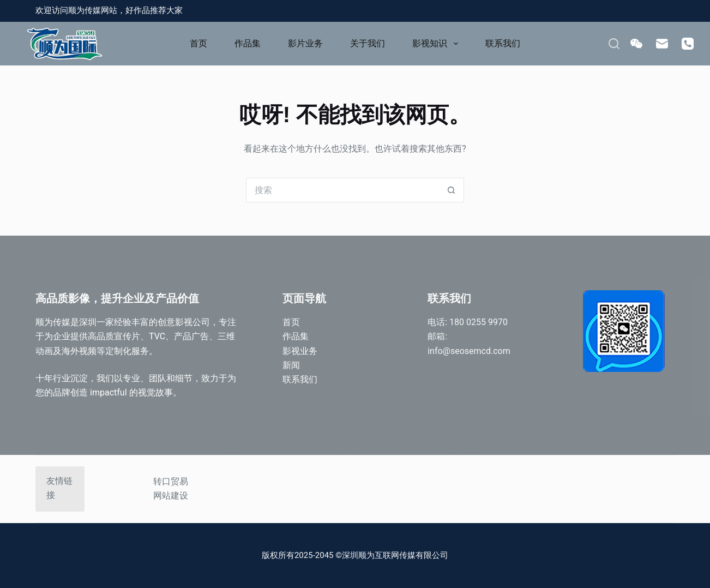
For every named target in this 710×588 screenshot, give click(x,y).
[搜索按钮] (452, 190)
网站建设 (171, 496)
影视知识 (437, 44)
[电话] (688, 44)
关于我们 (368, 43)
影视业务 (300, 351)
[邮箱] (662, 44)
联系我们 (503, 43)
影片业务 (305, 43)
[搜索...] (343, 190)
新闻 (291, 365)
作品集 (248, 43)
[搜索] (614, 44)
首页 (198, 43)
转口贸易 (171, 481)
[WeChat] (636, 44)
